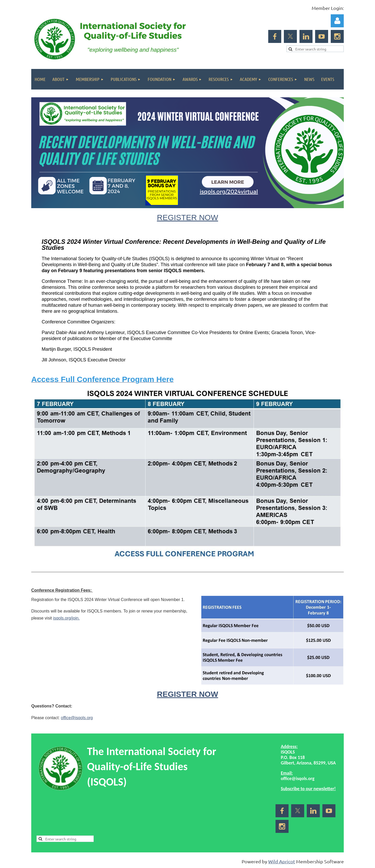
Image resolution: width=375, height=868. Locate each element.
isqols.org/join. (66, 618)
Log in (337, 21)
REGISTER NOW (187, 217)
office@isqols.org (77, 718)
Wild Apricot (282, 861)
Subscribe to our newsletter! (308, 789)
